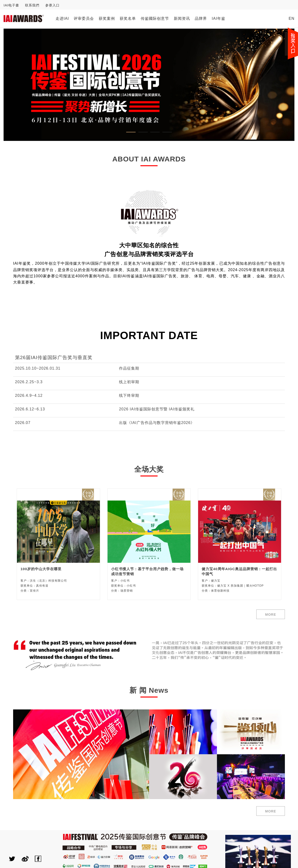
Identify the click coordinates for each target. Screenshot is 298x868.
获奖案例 (107, 18)
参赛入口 (52, 5)
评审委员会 (84, 18)
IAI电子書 (11, 5)
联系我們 (32, 5)
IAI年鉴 (218, 18)
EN (292, 18)
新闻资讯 (182, 18)
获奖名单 (128, 18)
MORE (271, 615)
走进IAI (62, 18)
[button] (25, 85)
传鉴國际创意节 (155, 18)
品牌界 (201, 18)
